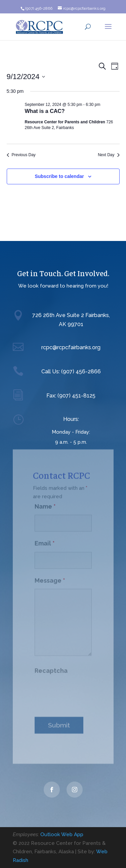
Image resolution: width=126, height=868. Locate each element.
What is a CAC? (45, 111)
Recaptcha (51, 668)
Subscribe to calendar (59, 176)
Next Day (109, 155)
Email (45, 540)
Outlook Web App (62, 834)
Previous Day (21, 155)
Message (50, 578)
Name (45, 504)
